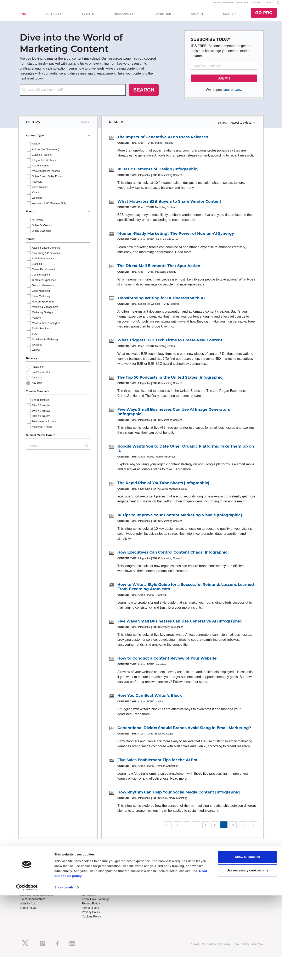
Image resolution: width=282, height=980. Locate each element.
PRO (23, 16)
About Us (26, 870)
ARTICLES (54, 16)
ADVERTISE (162, 16)
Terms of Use (90, 911)
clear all (86, 126)
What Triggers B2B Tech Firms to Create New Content (170, 344)
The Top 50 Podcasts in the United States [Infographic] (170, 381)
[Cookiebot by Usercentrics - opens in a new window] (27, 972)
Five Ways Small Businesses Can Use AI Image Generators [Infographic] (174, 415)
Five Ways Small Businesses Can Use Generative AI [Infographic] (180, 625)
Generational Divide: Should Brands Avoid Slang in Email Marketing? (184, 731)
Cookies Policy (91, 920)
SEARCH (144, 93)
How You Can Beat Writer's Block (150, 699)
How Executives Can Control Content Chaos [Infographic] (173, 556)
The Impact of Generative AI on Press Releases (163, 141)
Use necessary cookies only (247, 955)
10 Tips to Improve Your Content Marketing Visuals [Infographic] (180, 519)
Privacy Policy (91, 916)
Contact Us (89, 898)
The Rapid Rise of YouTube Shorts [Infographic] (163, 486)
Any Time (37, 387)
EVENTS (88, 16)
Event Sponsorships (33, 903)
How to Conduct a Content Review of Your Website (167, 662)
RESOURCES (124, 16)
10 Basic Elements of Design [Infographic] (158, 173)
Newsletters (27, 879)
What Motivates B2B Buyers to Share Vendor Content (169, 205)
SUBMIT (224, 82)
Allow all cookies (247, 941)
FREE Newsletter (223, 4)
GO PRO (264, 14)
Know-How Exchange (96, 903)
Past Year (37, 381)
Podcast (257, 4)
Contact (269, 4)
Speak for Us (28, 911)
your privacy (232, 93)
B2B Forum (89, 879)
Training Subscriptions (96, 870)
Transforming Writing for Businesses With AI (161, 302)
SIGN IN (197, 16)
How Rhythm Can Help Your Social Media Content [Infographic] (179, 796)
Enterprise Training (94, 874)
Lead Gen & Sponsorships (37, 898)
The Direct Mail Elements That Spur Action (159, 269)
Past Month (38, 371)
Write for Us (27, 907)
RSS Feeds (27, 874)
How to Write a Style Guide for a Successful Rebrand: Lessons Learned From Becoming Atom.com (186, 590)
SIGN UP (229, 16)
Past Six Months (41, 376)
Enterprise (243, 4)
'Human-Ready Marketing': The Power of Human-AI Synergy (176, 237)
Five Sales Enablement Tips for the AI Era (157, 763)
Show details (64, 972)
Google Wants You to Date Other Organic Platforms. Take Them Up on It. (186, 452)
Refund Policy (91, 907)
